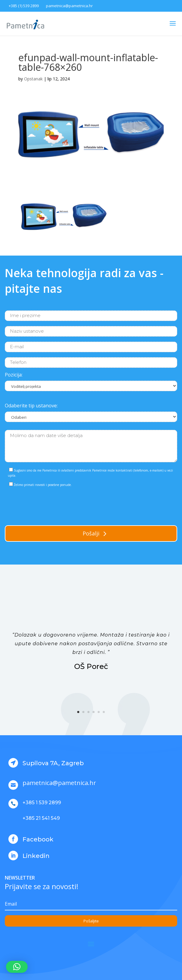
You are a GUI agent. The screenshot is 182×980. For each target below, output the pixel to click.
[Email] (91, 904)
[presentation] (50, 505)
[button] (17, 967)
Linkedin (36, 856)
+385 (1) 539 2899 (24, 6)
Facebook (38, 839)
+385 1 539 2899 (42, 803)
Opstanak (33, 79)
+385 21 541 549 (41, 818)
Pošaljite (91, 921)
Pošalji (91, 533)
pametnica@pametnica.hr (69, 6)
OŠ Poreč (91, 666)
